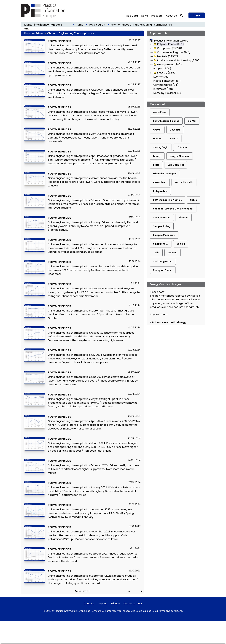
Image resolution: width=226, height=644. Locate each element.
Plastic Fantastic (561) (167, 81)
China (133, 25)
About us (171, 16)
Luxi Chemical (176, 165)
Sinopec (184, 217)
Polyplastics (160, 191)
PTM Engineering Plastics (167, 200)
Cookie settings (133, 603)
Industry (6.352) (165, 73)
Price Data (131, 16)
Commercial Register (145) (172, 52)
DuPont (157, 139)
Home (79, 25)
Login (197, 15)
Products (157, 16)
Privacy (115, 603)
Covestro (175, 130)
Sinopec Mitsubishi (164, 235)
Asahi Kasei (160, 112)
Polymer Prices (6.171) (168, 44)
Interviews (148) (163, 89)
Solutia (181, 244)
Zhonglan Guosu (163, 270)
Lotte (156, 165)
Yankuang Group (163, 261)
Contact (89, 603)
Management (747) (167, 65)
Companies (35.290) (168, 48)
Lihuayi (157, 156)
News (145, 16)
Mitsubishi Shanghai (165, 174)
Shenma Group (162, 217)
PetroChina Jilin (184, 182)
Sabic (194, 200)
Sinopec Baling (162, 226)
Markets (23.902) (165, 56)
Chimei (157, 130)
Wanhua (173, 253)
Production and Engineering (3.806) (177, 60)
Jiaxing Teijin (161, 147)
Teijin (156, 253)
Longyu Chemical (180, 156)
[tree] (176, 69)
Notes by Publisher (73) (168, 93)
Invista (174, 139)
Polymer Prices (120, 25)
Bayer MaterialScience (166, 121)
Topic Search (97, 25)
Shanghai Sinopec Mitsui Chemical (173, 209)
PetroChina (160, 182)
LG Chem (182, 147)
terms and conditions (170, 611)
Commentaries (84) (166, 85)
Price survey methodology (169, 322)
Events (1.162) (161, 77)
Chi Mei (192, 121)
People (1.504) (162, 69)
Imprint (102, 603)
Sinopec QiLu (161, 244)
